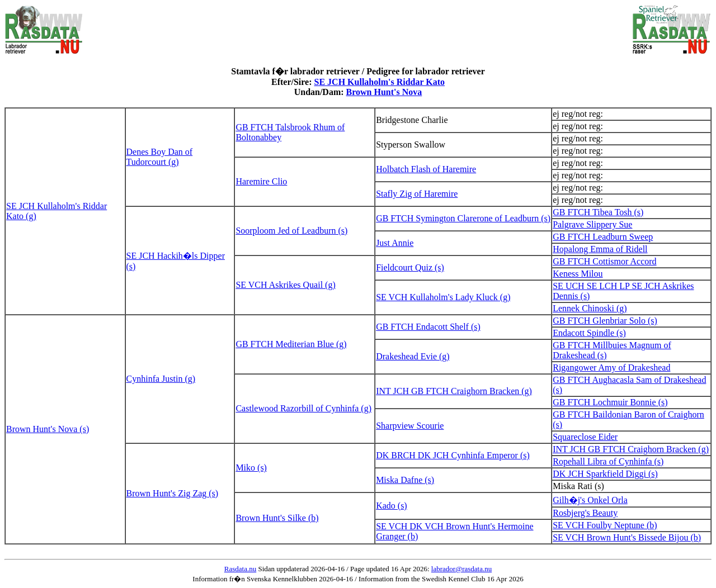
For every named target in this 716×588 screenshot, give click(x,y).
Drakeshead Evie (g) (413, 356)
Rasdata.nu (240, 569)
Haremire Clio (261, 181)
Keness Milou (578, 274)
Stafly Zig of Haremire (417, 194)
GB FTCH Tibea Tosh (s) (598, 212)
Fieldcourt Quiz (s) (410, 267)
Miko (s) (251, 468)
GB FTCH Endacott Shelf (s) (428, 327)
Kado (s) (392, 506)
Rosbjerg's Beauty (585, 513)
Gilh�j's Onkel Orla (590, 500)
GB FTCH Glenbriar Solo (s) (605, 321)
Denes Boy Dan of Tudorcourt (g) (160, 157)
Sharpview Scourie (410, 426)
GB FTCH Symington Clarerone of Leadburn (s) (463, 218)
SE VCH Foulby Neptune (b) (605, 525)
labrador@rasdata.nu (461, 569)
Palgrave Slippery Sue (592, 224)
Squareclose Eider (585, 437)
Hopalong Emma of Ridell (600, 249)
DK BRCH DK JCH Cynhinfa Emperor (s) (453, 455)
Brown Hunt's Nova (384, 92)
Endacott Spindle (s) (589, 333)
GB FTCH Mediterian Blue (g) (291, 344)
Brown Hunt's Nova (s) (48, 429)
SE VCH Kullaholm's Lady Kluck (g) (443, 297)
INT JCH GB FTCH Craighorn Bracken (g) (454, 391)
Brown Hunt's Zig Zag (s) (173, 493)
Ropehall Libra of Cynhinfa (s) (608, 461)
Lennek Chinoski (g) (590, 308)
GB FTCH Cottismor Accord (604, 261)
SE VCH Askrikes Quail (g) (285, 285)
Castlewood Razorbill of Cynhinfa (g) (303, 408)
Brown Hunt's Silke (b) (277, 518)
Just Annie (395, 243)
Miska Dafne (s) (405, 480)
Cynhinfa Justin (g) (161, 379)
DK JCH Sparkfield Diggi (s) (605, 474)
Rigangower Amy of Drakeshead (611, 367)
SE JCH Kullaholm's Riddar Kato (380, 82)
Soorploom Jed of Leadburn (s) (291, 231)
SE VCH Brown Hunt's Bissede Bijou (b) (627, 537)
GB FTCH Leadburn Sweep (603, 237)
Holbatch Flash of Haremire (426, 169)
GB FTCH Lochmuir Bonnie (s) (610, 402)
